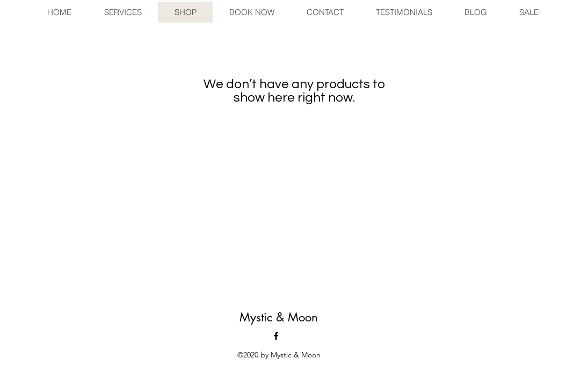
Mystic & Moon (279, 317)
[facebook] (276, 336)
